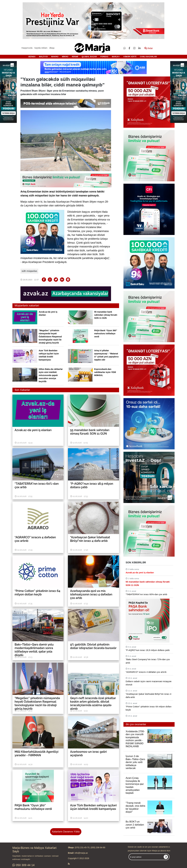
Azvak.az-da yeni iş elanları (140, 572)
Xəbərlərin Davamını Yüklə (66, 832)
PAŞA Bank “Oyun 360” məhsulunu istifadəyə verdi (106, 334)
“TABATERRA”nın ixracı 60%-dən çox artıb (146, 594)
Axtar (149, 48)
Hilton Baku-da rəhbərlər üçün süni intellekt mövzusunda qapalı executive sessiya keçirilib (51, 375)
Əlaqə (52, 48)
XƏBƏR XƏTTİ (130, 57)
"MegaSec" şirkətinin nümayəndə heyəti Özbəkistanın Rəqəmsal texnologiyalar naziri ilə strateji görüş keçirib (50, 337)
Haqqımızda (27, 48)
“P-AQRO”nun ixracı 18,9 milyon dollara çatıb (148, 650)
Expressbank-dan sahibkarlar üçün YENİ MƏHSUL (105, 372)
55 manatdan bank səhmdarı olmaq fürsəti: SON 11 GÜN (106, 315)
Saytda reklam (41, 48)
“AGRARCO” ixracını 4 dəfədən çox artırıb (146, 672)
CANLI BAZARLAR (148, 57)
